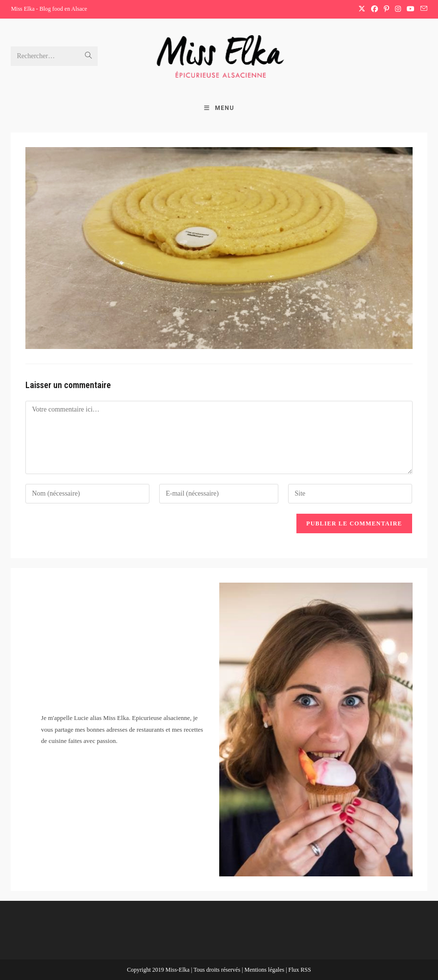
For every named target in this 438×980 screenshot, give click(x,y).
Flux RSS (300, 970)
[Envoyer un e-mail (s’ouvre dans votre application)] (422, 9)
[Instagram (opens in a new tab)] (398, 9)
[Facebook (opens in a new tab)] (375, 9)
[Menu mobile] (219, 108)
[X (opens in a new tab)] (362, 9)
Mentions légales (265, 970)
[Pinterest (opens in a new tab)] (386, 9)
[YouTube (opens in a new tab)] (411, 9)
